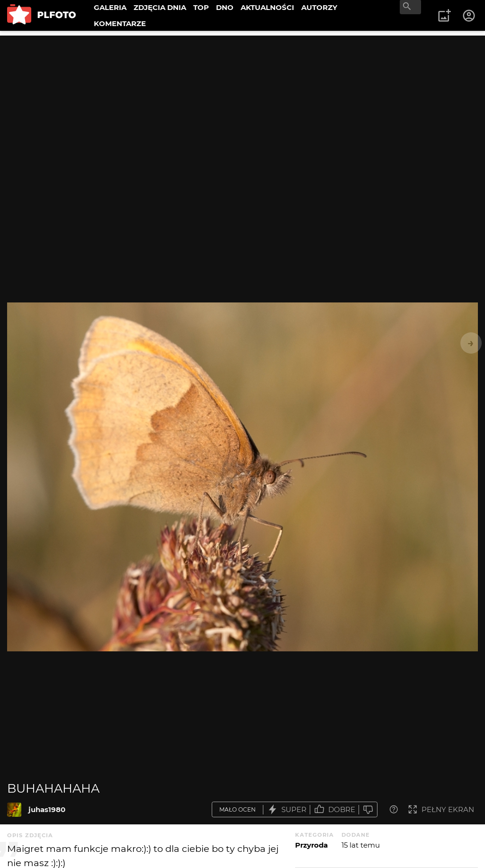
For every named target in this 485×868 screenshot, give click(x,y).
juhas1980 (47, 809)
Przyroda (311, 845)
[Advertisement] (242, 102)
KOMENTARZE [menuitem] (120, 23)
